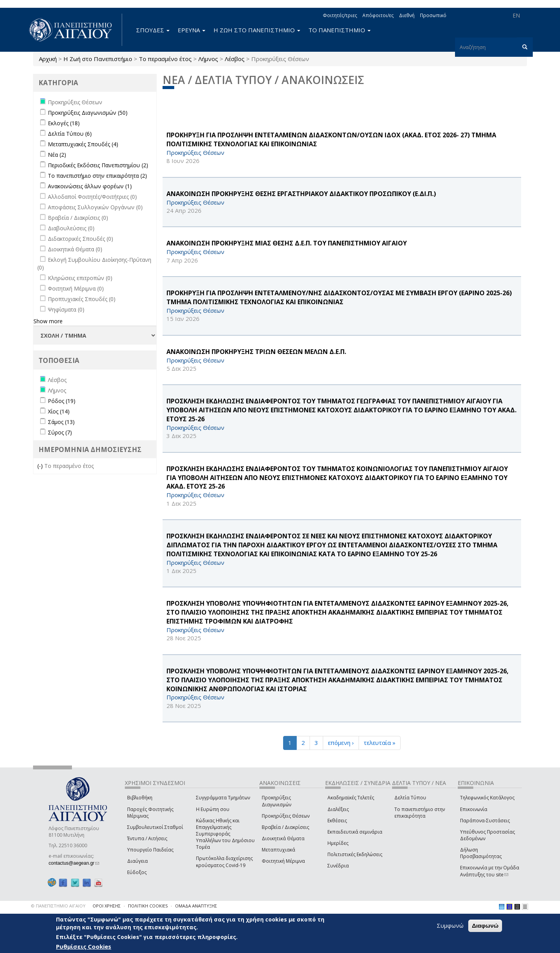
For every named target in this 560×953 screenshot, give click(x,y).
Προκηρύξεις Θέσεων (286, 816)
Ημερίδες (338, 843)
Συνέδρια (338, 866)
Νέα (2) (57, 155)
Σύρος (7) (60, 432)
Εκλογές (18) (64, 123)
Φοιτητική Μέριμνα (283, 861)
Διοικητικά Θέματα (283, 838)
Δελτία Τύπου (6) (70, 134)
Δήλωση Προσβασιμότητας (481, 853)
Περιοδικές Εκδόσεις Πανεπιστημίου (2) (98, 165)
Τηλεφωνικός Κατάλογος (487, 798)
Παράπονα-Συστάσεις (485, 821)
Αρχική (48, 59)
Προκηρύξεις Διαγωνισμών (276, 801)
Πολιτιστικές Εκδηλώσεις (355, 854)
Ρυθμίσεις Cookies (84, 946)
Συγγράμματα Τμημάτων (223, 798)
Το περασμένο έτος (165, 59)
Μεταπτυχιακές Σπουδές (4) (83, 144)
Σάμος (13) (61, 422)
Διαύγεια (137, 861)
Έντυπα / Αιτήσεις (147, 838)
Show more (48, 321)
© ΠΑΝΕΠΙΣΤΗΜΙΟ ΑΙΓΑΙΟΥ (58, 906)
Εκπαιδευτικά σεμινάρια (355, 832)
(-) (41, 466)
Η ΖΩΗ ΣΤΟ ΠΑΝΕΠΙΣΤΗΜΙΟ (257, 30)
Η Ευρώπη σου (213, 809)
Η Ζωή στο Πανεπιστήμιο (98, 59)
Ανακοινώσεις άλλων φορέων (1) (90, 186)
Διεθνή (407, 15)
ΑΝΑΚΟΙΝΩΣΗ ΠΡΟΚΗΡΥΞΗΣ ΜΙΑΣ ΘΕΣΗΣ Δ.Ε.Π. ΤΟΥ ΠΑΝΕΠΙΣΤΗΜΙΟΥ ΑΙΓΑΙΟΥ (287, 243)
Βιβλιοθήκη (140, 798)
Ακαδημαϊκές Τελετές (351, 798)
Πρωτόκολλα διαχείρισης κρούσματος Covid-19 (224, 862)
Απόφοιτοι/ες (378, 15)
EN (516, 15)
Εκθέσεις (337, 821)
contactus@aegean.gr (74, 863)
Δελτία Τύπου (410, 798)
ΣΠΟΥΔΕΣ (153, 30)
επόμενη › (341, 743)
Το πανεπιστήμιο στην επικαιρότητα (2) (97, 176)
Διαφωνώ (485, 926)
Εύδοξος (137, 872)
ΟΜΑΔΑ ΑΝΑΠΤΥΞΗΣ (196, 906)
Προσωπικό (433, 15)
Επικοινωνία (474, 809)
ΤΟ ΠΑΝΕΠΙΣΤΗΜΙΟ (339, 30)
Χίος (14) (59, 411)
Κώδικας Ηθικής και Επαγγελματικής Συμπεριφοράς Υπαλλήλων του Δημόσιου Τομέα (225, 834)
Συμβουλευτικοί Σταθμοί (155, 827)
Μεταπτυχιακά (278, 850)
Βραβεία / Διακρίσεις (285, 827)
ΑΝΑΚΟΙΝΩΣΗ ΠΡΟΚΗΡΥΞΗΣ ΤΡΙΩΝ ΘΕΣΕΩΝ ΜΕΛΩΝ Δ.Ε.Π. (256, 352)
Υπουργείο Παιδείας (150, 850)
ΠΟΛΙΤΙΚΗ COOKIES (148, 906)
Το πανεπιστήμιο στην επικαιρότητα (420, 813)
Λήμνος (208, 59)
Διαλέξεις (338, 809)
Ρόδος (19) (62, 401)
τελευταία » (380, 743)
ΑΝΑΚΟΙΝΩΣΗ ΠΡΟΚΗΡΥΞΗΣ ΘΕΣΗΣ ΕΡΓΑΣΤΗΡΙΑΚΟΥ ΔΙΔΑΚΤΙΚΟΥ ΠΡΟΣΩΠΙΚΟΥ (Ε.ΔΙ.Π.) (301, 194)
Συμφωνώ (450, 925)
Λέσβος (235, 59)
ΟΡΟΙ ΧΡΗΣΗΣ (107, 906)
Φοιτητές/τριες (340, 15)
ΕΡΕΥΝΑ (192, 30)
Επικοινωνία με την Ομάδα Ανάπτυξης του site (490, 871)
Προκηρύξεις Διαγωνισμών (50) (88, 113)
